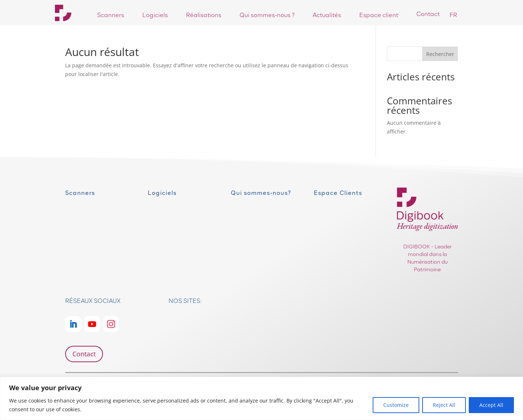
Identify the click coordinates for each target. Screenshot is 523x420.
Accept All (491, 405)
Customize (396, 405)
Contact (84, 354)
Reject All (444, 405)
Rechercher (440, 54)
